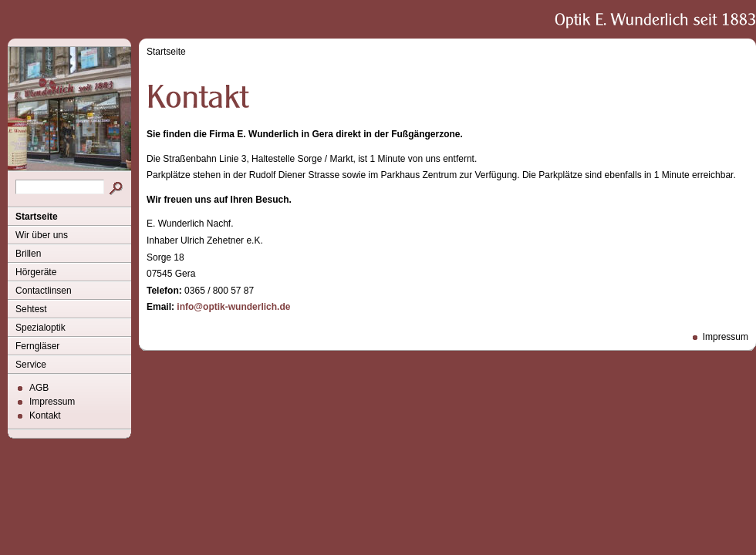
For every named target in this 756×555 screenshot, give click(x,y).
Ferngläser (37, 346)
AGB (39, 388)
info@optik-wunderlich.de (233, 307)
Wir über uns (42, 235)
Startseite (37, 217)
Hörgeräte (36, 272)
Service (31, 365)
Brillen (28, 254)
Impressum (52, 402)
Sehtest (31, 309)
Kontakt (45, 415)
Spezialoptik (40, 328)
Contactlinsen (44, 291)
